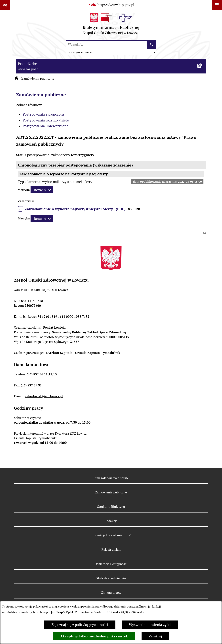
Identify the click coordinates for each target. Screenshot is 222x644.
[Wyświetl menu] (217, 5)
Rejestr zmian (111, 549)
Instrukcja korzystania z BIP (111, 535)
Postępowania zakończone (44, 114)
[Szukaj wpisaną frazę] (152, 45)
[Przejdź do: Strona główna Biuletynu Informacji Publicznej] (17, 79)
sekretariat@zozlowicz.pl (44, 396)
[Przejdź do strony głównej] (111, 25)
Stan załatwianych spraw (111, 478)
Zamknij (155, 636)
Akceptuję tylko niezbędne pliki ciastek (94, 636)
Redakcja (111, 521)
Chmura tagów (111, 593)
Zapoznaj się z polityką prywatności (80, 625)
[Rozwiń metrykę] (42, 190)
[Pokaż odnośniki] (5, 5)
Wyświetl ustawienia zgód (150, 625)
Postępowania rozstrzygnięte (46, 120)
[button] (205, 232)
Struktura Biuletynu (111, 507)
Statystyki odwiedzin (111, 578)
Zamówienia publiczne (38, 78)
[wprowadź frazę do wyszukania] (106, 45)
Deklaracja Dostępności (111, 564)
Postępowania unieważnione (45, 126)
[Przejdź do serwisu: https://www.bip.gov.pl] (111, 5)
